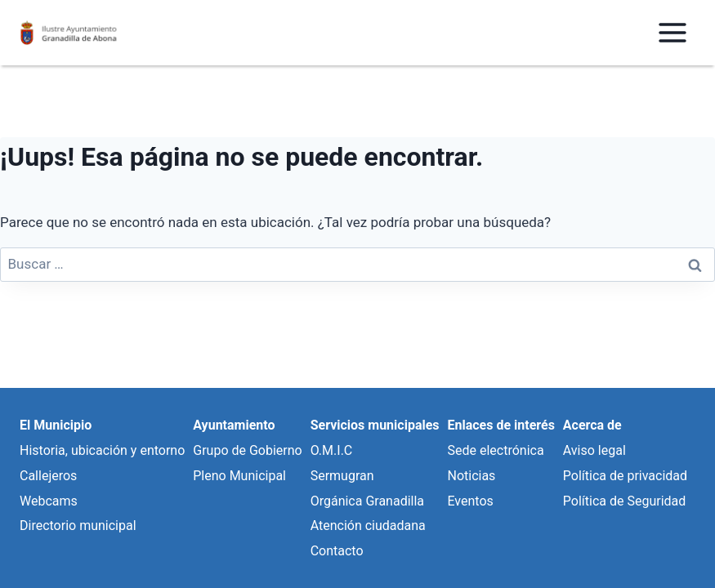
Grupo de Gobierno (247, 450)
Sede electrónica (495, 450)
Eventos (470, 501)
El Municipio (56, 425)
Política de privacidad (625, 476)
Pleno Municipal (239, 476)
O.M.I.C (332, 450)
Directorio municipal (78, 526)
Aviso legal (594, 450)
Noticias (471, 476)
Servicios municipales (375, 425)
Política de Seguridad (624, 501)
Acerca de (592, 425)
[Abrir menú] (672, 32)
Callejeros (48, 476)
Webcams (49, 501)
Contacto (337, 551)
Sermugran (342, 476)
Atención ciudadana (368, 526)
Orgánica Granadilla (367, 501)
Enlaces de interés (500, 425)
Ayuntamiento (234, 425)
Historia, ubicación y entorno (102, 450)
